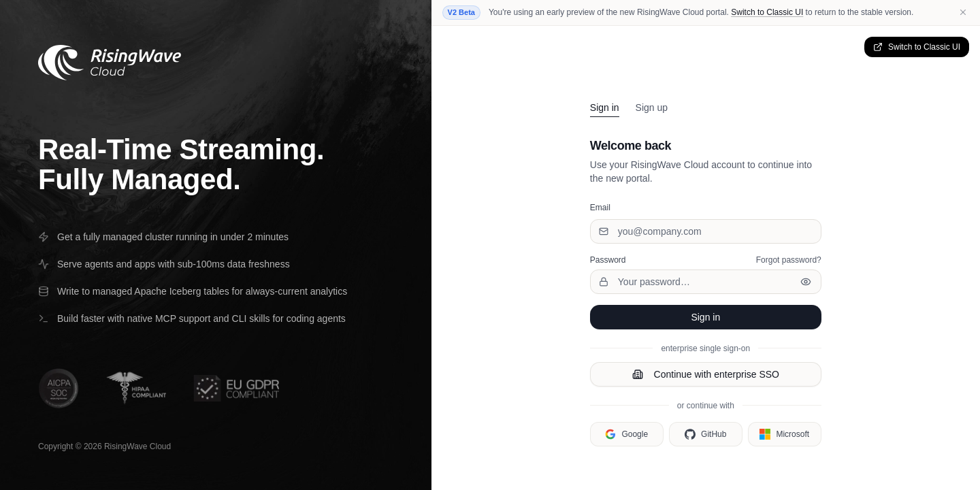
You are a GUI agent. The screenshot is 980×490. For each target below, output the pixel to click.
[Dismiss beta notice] (963, 12)
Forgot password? (789, 260)
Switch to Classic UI (767, 12)
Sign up (652, 108)
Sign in (605, 108)
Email (600, 208)
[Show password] (806, 282)
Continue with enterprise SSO (706, 374)
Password (608, 260)
